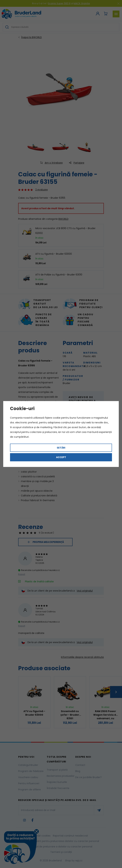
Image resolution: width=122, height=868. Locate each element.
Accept (61, 457)
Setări (61, 448)
